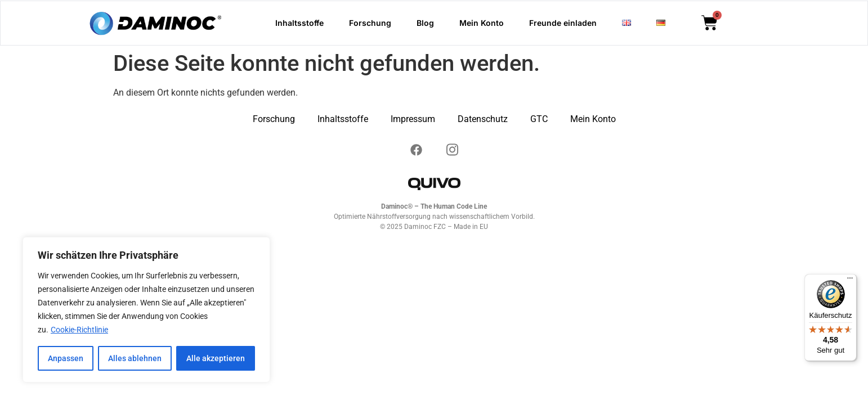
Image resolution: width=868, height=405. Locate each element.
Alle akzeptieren (216, 358)
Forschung (370, 23)
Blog (425, 23)
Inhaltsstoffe (299, 23)
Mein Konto (482, 23)
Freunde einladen (563, 23)
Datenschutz (483, 119)
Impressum (413, 119)
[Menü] (850, 281)
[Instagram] (416, 148)
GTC (539, 119)
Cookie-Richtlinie (79, 330)
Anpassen (66, 358)
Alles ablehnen (135, 358)
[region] (146, 310)
